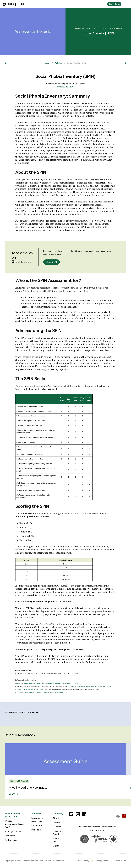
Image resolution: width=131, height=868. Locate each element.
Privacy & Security (57, 832)
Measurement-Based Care (38, 820)
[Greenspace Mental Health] (118, 816)
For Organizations (13, 831)
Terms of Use (120, 861)
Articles (58, 63)
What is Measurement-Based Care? (14, 824)
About (56, 818)
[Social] (71, 814)
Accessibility (83, 861)
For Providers (11, 840)
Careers (57, 822)
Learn (48, 63)
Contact (57, 826)
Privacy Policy (102, 861)
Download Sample (66, 87)
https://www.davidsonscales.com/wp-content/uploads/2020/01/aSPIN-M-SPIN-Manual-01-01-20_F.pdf (48, 683)
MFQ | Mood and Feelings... (28, 787)
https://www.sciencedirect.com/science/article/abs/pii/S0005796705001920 (39, 692)
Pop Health (37, 830)
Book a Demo (56, 840)
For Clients (10, 836)
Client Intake (37, 825)
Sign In (56, 846)
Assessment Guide (19, 781)
